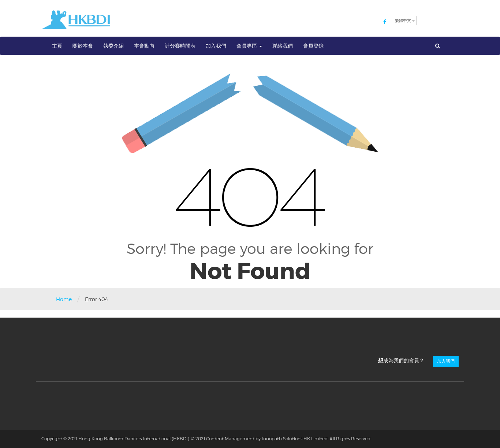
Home (64, 299)
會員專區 (249, 46)
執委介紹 (113, 46)
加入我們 (216, 46)
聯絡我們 (283, 46)
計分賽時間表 (180, 46)
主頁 (57, 46)
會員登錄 (313, 46)
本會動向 (144, 46)
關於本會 (83, 46)
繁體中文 (403, 21)
